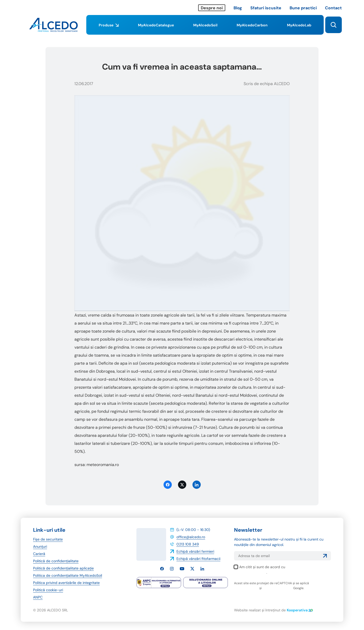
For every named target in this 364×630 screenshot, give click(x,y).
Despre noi (212, 8)
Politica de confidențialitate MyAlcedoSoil (68, 575)
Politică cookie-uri (48, 590)
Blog (238, 8)
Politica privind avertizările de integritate (66, 583)
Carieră (39, 554)
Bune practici (303, 8)
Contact (333, 8)
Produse (109, 29)
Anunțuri (40, 546)
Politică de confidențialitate (56, 561)
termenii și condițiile (277, 588)
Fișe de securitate (48, 539)
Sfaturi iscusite (266, 8)
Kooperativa (300, 610)
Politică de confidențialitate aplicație (63, 568)
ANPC (38, 597)
